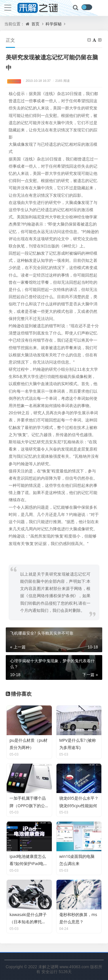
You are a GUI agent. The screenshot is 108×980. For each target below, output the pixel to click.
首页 (35, 24)
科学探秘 (54, 24)
